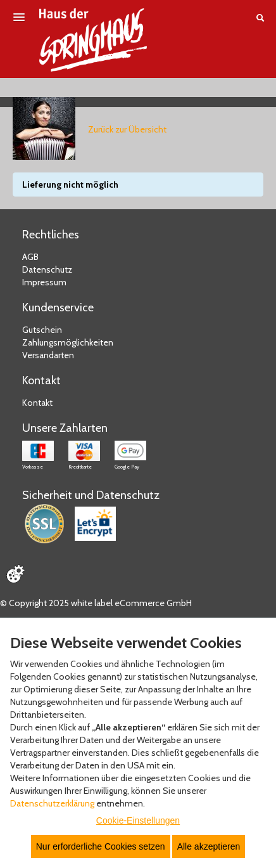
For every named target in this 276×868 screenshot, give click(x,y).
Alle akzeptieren (209, 846)
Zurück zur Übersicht (127, 129)
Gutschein (42, 330)
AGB (30, 257)
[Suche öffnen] (260, 18)
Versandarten (48, 355)
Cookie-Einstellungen (138, 820)
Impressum (44, 282)
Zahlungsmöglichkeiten (68, 342)
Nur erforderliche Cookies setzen (101, 846)
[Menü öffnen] (19, 17)
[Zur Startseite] (93, 40)
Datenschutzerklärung (52, 803)
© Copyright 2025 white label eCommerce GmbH (96, 603)
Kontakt (37, 403)
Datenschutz (47, 269)
